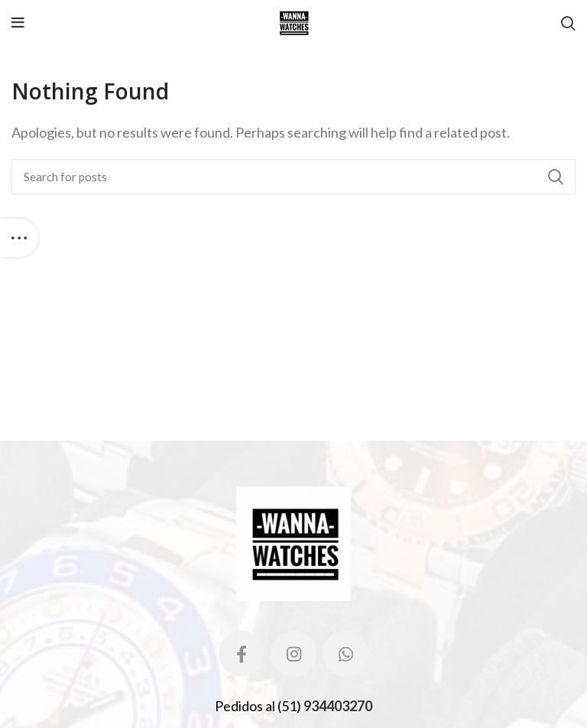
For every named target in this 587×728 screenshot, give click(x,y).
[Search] (293, 177)
